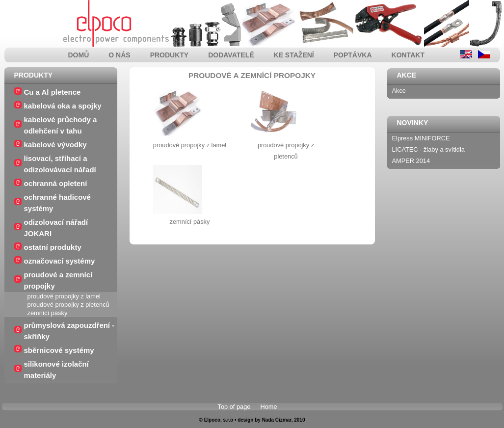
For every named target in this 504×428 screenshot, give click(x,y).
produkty (170, 55)
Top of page (234, 407)
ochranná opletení (56, 183)
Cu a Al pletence (53, 92)
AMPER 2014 (411, 161)
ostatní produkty (53, 247)
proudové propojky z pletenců (68, 305)
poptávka (353, 55)
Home (268, 407)
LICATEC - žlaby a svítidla (428, 149)
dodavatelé (231, 55)
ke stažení (294, 55)
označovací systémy (60, 261)
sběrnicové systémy (59, 350)
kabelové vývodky (55, 145)
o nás (119, 55)
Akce (407, 75)
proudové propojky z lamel (64, 296)
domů (79, 55)
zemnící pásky (48, 313)
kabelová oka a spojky (63, 106)
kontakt (408, 55)
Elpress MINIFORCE (421, 138)
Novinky (413, 123)
